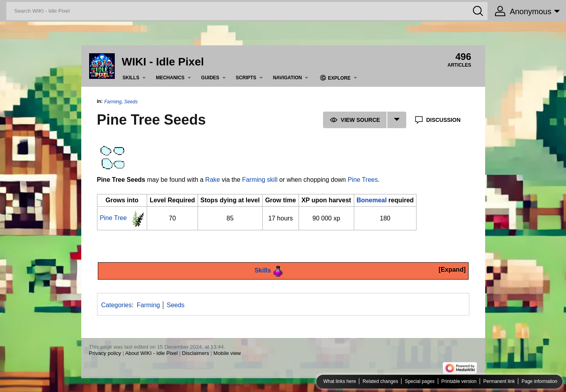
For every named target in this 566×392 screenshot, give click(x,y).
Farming (113, 102)
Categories (117, 305)
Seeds (131, 102)
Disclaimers (195, 353)
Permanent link (499, 382)
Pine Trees (362, 180)
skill (272, 180)
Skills (263, 270)
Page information (539, 382)
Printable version (459, 382)
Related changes (380, 382)
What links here (340, 382)
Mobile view (227, 353)
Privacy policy (105, 353)
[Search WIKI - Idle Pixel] (247, 11)
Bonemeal (372, 200)
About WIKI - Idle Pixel (151, 353)
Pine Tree (113, 218)
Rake (212, 180)
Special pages (419, 382)
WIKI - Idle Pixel (163, 62)
